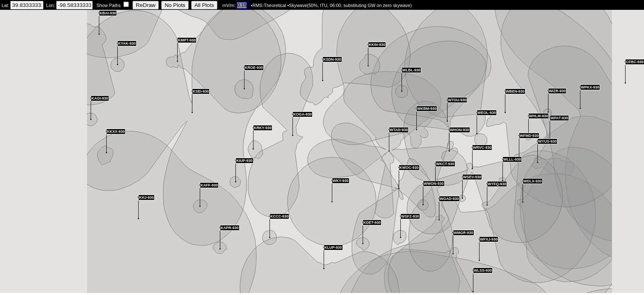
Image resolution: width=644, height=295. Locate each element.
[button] (439, 209)
